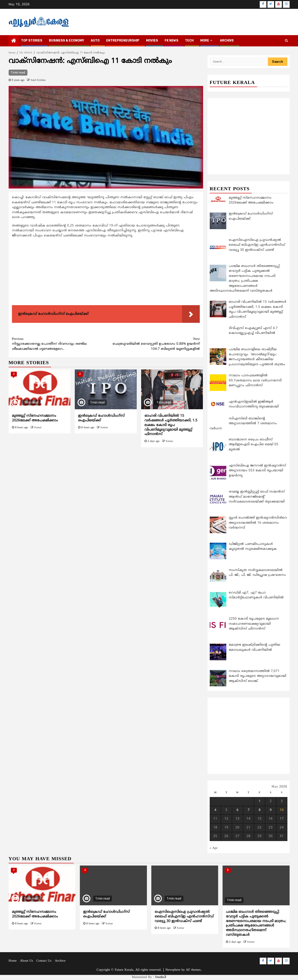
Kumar (38, 428)
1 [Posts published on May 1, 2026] (260, 802)
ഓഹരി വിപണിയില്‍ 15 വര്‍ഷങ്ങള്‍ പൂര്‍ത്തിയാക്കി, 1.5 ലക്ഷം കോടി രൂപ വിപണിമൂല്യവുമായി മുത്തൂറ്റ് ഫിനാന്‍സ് (171, 425)
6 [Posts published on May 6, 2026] (237, 810)
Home (13, 961)
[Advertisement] (106, 272)
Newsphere (173, 970)
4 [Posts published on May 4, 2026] (215, 810)
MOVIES (152, 41)
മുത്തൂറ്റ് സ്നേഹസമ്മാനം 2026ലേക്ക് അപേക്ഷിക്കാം (35, 418)
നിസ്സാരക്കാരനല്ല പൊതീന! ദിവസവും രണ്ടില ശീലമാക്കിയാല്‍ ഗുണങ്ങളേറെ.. (59, 344)
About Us (26, 961)
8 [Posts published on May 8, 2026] (260, 810)
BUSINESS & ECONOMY (66, 41)
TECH (189, 41)
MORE (205, 41)
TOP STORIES (32, 41)
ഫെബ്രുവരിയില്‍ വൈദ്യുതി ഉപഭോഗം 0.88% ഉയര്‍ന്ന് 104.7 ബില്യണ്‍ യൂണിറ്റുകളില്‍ (153, 344)
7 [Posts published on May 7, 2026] (249, 810)
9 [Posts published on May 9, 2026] (271, 810)
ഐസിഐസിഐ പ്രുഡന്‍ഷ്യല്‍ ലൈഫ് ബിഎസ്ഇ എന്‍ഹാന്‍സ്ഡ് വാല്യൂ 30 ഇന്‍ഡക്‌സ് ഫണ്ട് (184, 917)
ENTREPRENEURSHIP (123, 41)
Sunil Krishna (38, 80)
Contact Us (44, 961)
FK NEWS (171, 41)
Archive (227, 41)
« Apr (214, 848)
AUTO (95, 41)
